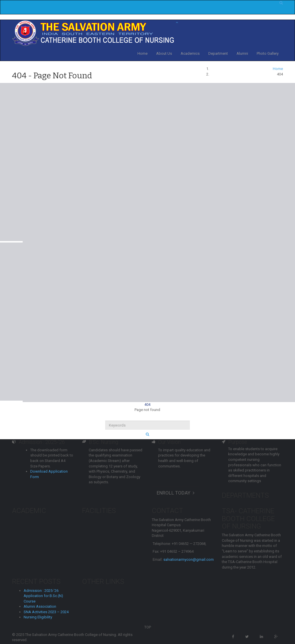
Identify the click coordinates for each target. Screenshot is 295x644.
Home (142, 53)
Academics (190, 53)
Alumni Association (40, 606)
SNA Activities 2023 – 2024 (46, 612)
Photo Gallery (268, 53)
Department (218, 53)
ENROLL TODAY (176, 493)
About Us (164, 53)
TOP (148, 627)
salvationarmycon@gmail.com (189, 559)
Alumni (242, 53)
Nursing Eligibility (38, 617)
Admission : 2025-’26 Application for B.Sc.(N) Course (43, 596)
